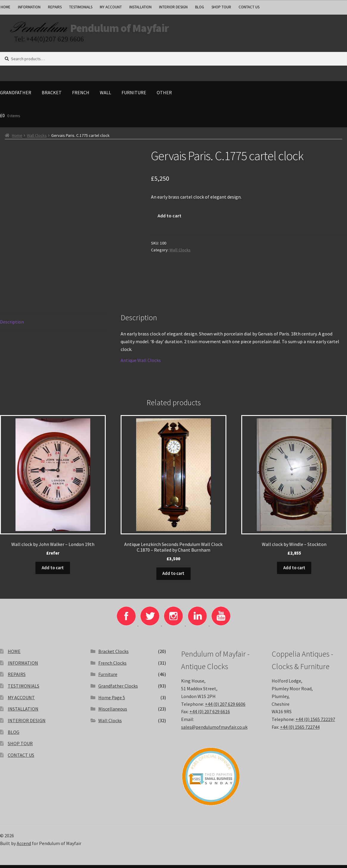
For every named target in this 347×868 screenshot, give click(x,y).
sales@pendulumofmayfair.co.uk (214, 730)
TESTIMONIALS (81, 7)
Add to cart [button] (53, 571)
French (81, 97)
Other (164, 97)
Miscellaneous (113, 712)
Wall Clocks (37, 140)
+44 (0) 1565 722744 (300, 730)
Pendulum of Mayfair (149, 30)
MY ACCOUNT (111, 7)
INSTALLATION (140, 7)
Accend (24, 846)
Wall (105, 97)
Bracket (52, 97)
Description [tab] (12, 326)
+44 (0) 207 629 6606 (225, 707)
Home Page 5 (112, 700)
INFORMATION (29, 7)
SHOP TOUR (221, 7)
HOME (14, 654)
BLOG (200, 7)
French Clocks (112, 666)
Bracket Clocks (113, 654)
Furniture (134, 97)
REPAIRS (55, 7)
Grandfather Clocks (118, 689)
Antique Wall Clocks (141, 364)
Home (17, 140)
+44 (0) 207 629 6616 (210, 714)
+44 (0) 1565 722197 (315, 722)
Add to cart (169, 220)
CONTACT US (249, 7)
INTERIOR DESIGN (173, 7)
